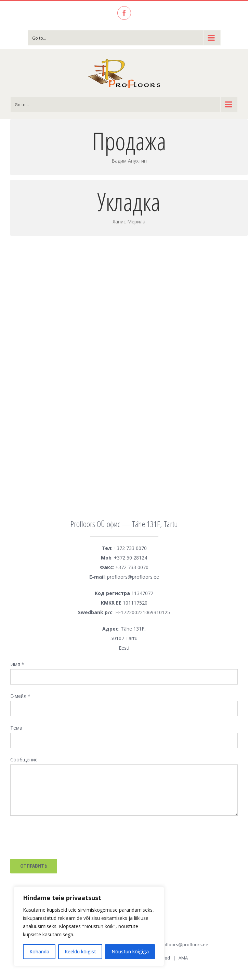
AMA (183, 958)
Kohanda (39, 951)
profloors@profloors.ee (184, 944)
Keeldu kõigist (80, 951)
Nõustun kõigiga (130, 951)
